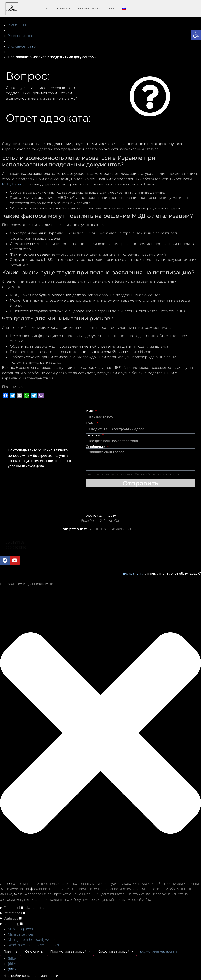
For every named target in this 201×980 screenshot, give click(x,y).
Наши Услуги (63, 8)
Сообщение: (96, 447)
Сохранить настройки (116, 952)
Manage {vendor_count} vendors (33, 940)
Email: (91, 423)
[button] (100, 734)
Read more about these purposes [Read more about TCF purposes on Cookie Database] (33, 945)
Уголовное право (22, 46)
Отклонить (34, 952)
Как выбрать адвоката (89, 8)
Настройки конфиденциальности (31, 976)
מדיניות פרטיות (133, 573)
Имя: (90, 411)
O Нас (47, 8)
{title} (12, 958)
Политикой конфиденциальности (157, 474)
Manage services (21, 934)
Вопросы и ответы (22, 36)
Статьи (111, 8)
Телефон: (94, 435)
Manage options (20, 929)
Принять (11, 952)
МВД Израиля (15, 184)
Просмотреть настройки (70, 952)
